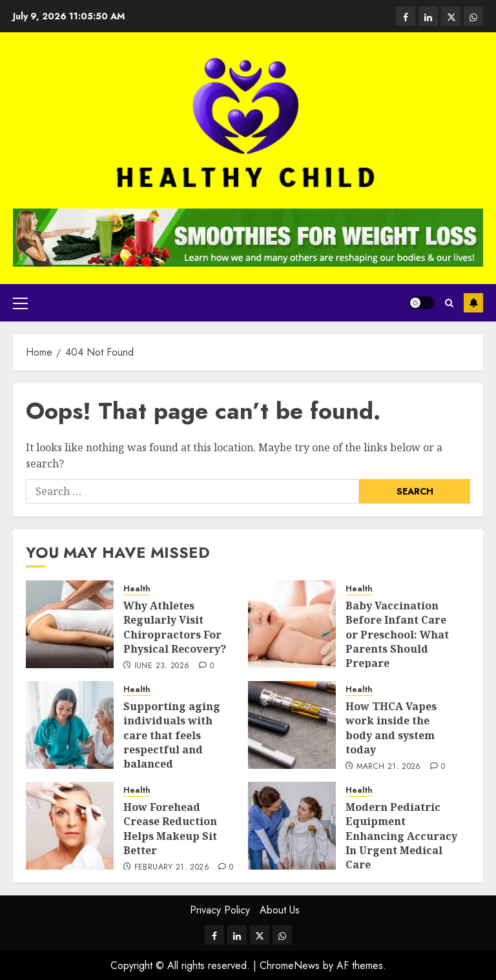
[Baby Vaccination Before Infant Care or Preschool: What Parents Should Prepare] (292, 624)
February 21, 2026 (172, 868)
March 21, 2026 (389, 767)
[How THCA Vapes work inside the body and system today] (292, 725)
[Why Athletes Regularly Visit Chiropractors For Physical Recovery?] (70, 624)
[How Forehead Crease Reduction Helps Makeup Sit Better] (70, 826)
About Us (280, 910)
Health (137, 589)
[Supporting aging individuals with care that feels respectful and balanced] (70, 725)
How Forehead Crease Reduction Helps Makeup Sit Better (170, 829)
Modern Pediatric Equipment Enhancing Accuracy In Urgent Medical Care (401, 836)
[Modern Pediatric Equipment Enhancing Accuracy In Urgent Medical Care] (292, 826)
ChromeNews (290, 965)
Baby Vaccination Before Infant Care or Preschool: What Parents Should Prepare (397, 635)
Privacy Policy (220, 910)
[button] (20, 303)
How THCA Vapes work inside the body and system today (391, 728)
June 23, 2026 (162, 666)
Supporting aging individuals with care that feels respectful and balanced (172, 735)
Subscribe (473, 303)
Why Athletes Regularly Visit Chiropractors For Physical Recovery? (175, 627)
